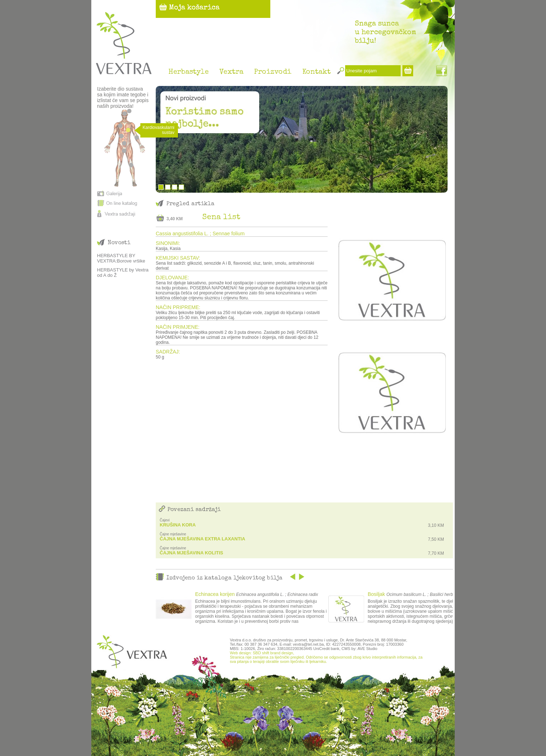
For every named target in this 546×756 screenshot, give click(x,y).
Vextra (231, 72)
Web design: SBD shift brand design (262, 653)
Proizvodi (273, 72)
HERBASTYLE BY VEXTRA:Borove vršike (121, 258)
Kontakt (317, 72)
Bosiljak (376, 594)
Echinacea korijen (215, 594)
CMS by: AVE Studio (359, 649)
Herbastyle (189, 72)
